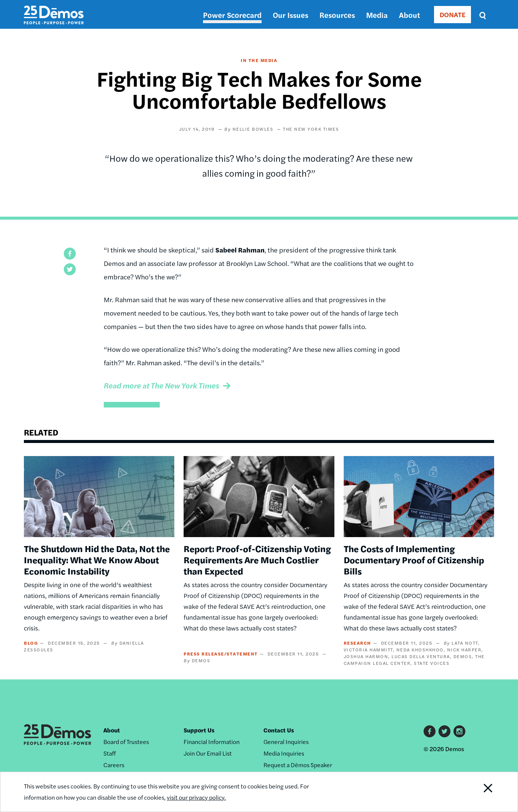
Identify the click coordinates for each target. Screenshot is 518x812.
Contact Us (279, 730)
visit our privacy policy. (196, 797)
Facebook (430, 731)
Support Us (199, 730)
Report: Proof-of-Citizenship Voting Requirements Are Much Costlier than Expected (257, 560)
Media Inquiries (284, 753)
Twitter (444, 731)
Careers (114, 765)
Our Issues (291, 15)
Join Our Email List (208, 753)
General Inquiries (286, 742)
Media (377, 15)
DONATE (453, 14)
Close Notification (479, 792)
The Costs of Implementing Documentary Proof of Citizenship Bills (414, 560)
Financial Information (212, 742)
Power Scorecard (232, 15)
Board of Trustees (126, 742)
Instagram (459, 731)
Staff (110, 753)
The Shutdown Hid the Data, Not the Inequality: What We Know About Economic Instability (97, 560)
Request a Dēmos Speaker (298, 765)
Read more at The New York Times (162, 385)
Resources (337, 15)
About (409, 15)
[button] (70, 254)
